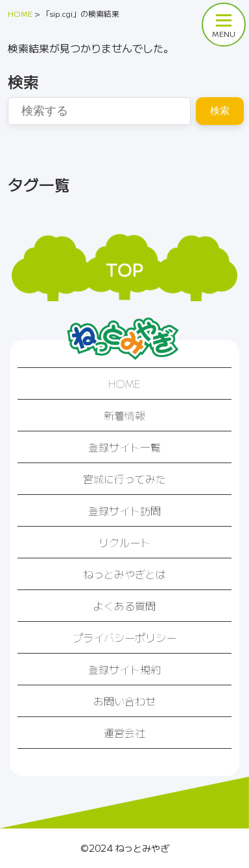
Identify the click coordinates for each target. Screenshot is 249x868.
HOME (124, 383)
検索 (220, 110)
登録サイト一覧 (124, 447)
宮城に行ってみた (124, 479)
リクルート (124, 542)
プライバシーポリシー (124, 637)
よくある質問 (124, 606)
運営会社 (124, 733)
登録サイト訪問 (124, 510)
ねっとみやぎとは (124, 574)
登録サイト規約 (124, 669)
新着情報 (124, 415)
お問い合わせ (124, 701)
